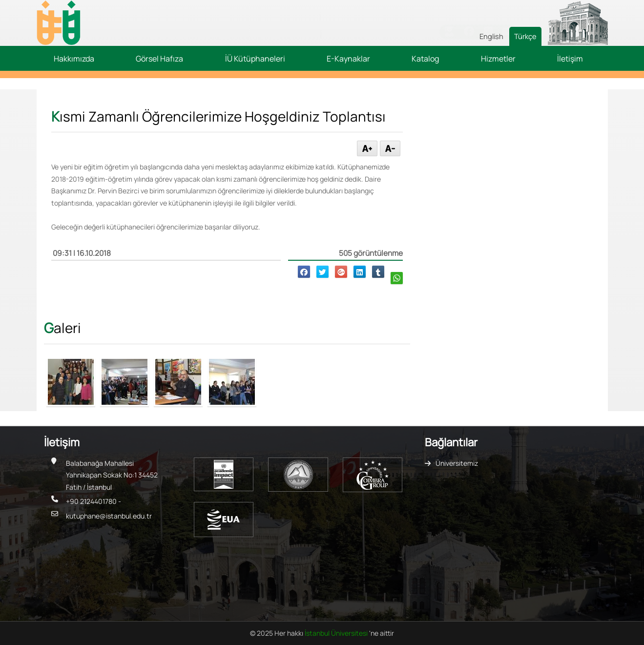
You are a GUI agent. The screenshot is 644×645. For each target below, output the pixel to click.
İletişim (570, 59)
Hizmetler (498, 59)
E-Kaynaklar (348, 59)
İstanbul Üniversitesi (337, 633)
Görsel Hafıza (159, 59)
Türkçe (525, 36)
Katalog (425, 59)
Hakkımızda (74, 59)
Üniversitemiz (457, 463)
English (491, 36)
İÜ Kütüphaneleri (255, 59)
